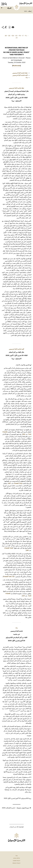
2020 (26, 11)
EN (13, 36)
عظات (29, 11)
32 (13, 577)
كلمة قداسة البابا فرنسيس (20, 75)
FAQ (17, 856)
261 (9, 483)
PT (17, 38)
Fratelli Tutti (18, 483)
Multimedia (17, 66)
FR (20, 36)
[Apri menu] (2, 4)
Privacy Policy (16, 863)
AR (6, 36)
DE (9, 36)
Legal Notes (16, 858)
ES (16, 36)
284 (24, 434)
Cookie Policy (16, 861)
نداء (27, 78)
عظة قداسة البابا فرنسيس (20, 73)
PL (26, 36)
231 (24, 596)
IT (23, 36)
